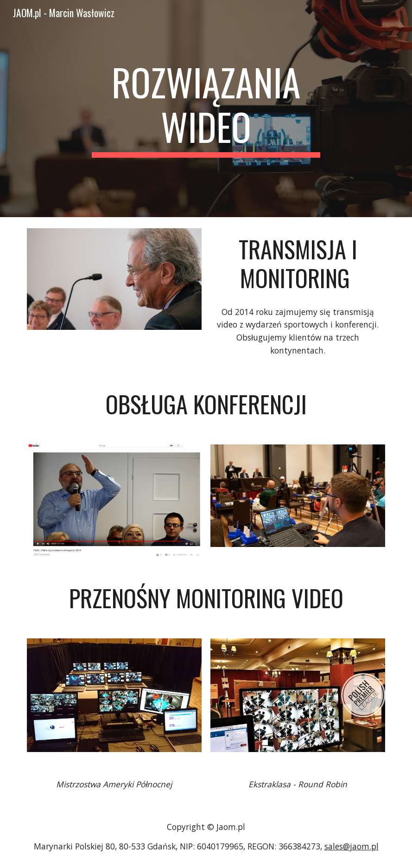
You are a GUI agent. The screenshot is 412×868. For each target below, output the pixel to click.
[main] (206, 109)
